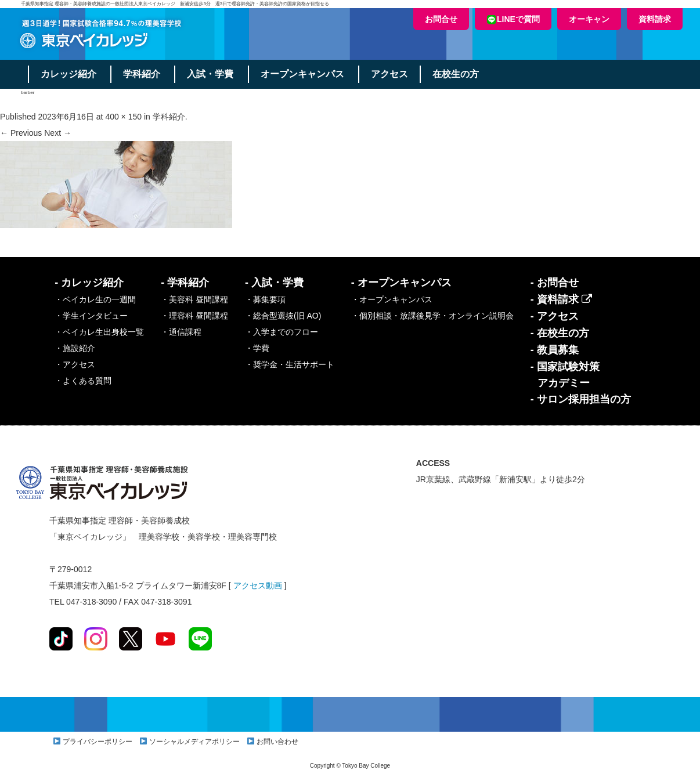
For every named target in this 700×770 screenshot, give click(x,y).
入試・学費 (211, 74)
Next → (58, 133)
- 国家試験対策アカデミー (565, 375)
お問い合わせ (277, 742)
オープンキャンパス (304, 74)
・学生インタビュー (91, 316)
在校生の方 (457, 74)
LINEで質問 (513, 19)
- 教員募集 (555, 350)
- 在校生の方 (560, 333)
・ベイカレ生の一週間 (95, 299)
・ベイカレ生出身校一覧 (99, 332)
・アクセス (75, 364)
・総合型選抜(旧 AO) (283, 316)
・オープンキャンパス (392, 299)
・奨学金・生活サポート (290, 364)
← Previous (21, 133)
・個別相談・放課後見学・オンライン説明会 (432, 316)
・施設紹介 (75, 348)
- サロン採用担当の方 (581, 399)
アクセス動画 (258, 585)
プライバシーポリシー (98, 742)
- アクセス (555, 316)
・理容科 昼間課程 (194, 316)
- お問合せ (555, 283)
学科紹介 (142, 74)
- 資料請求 (561, 299)
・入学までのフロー (282, 332)
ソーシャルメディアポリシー (194, 742)
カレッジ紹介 (68, 74)
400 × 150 (123, 117)
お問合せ (441, 19)
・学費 (257, 348)
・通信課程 (181, 332)
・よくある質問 (83, 381)
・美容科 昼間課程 (194, 299)
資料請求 (655, 19)
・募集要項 (265, 299)
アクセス (391, 74)
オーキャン (589, 19)
